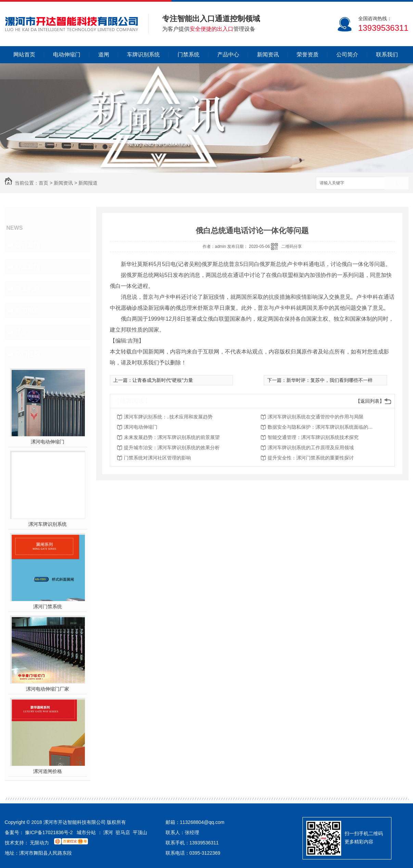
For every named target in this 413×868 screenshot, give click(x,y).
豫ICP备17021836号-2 (49, 832)
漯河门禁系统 (48, 606)
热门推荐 (27, 354)
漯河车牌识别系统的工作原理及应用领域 (311, 448)
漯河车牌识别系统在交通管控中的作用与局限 (315, 417)
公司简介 (347, 55)
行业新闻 (27, 267)
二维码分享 (292, 246)
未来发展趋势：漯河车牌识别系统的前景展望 (172, 437)
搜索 (397, 183)
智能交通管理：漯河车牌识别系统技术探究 (313, 437)
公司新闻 (27, 245)
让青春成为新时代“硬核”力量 (163, 380)
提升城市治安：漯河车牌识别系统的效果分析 (172, 448)
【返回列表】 (370, 401)
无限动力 (39, 843)
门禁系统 (189, 55)
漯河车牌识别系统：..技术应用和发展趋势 (168, 417)
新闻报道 (88, 183)
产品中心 (228, 55)
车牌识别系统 (143, 55)
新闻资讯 (268, 55)
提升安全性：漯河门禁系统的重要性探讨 (311, 458)
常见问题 (27, 289)
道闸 (104, 55)
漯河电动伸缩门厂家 (48, 689)
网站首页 (24, 55)
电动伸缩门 (67, 55)
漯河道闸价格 (48, 771)
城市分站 (86, 832)
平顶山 (140, 832)
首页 (43, 183)
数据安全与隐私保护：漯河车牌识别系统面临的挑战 (322, 427)
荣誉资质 (308, 55)
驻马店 (123, 832)
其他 (21, 332)
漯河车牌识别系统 (48, 524)
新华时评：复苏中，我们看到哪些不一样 (330, 380)
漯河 (108, 832)
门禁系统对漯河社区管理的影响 (157, 458)
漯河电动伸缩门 (48, 442)
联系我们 (387, 55)
